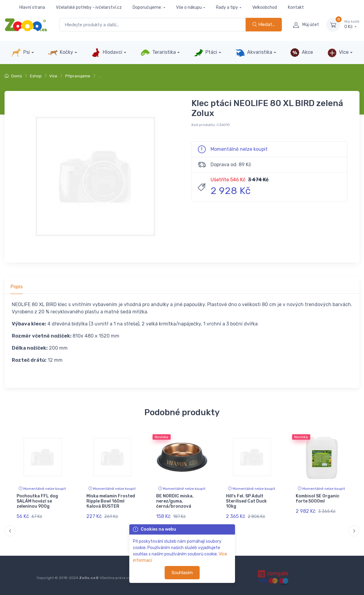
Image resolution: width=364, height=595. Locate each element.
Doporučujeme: (147, 7)
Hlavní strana (32, 7)
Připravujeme (78, 76)
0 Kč (352, 24)
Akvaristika (254, 53)
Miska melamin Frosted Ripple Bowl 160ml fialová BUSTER (111, 501)
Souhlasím (182, 573)
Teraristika (158, 53)
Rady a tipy (227, 7)
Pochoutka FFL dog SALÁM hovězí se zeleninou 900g (37, 501)
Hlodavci (107, 53)
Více (338, 53)
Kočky (61, 53)
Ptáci (205, 53)
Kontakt (296, 7)
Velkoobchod (265, 7)
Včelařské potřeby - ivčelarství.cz (89, 7)
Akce (301, 53)
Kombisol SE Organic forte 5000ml (317, 499)
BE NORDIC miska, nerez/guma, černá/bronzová (175, 501)
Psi (21, 53)
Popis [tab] (17, 287)
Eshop (36, 76)
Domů (13, 76)
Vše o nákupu (189, 7)
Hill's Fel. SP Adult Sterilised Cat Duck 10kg (246, 501)
